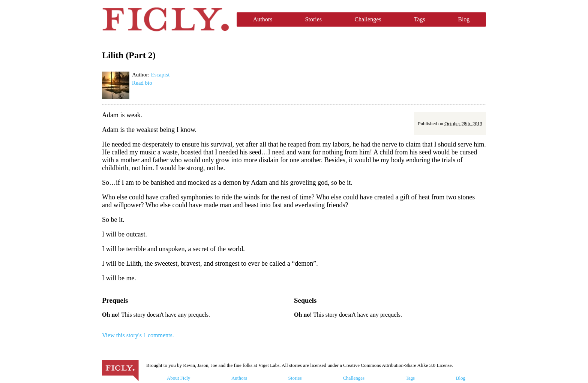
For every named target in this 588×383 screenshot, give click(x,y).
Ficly (166, 19)
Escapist (160, 75)
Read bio (142, 83)
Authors (263, 19)
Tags (420, 19)
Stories (313, 19)
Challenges (368, 19)
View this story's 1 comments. (138, 335)
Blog (464, 19)
